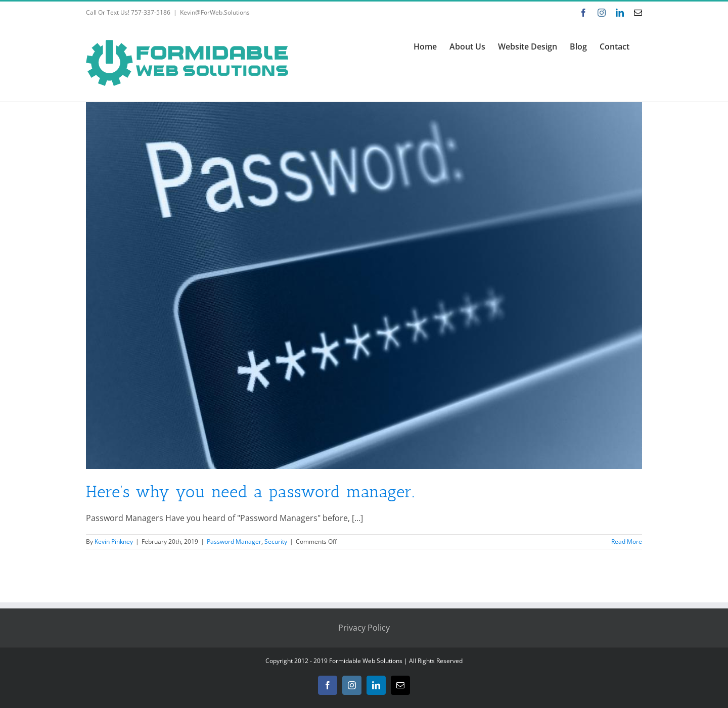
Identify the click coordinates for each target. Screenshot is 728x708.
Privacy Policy (364, 628)
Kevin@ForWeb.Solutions (215, 12)
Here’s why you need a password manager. (251, 492)
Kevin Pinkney (114, 541)
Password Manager (234, 541)
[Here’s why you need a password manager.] (364, 286)
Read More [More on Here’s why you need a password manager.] (627, 541)
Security (276, 541)
